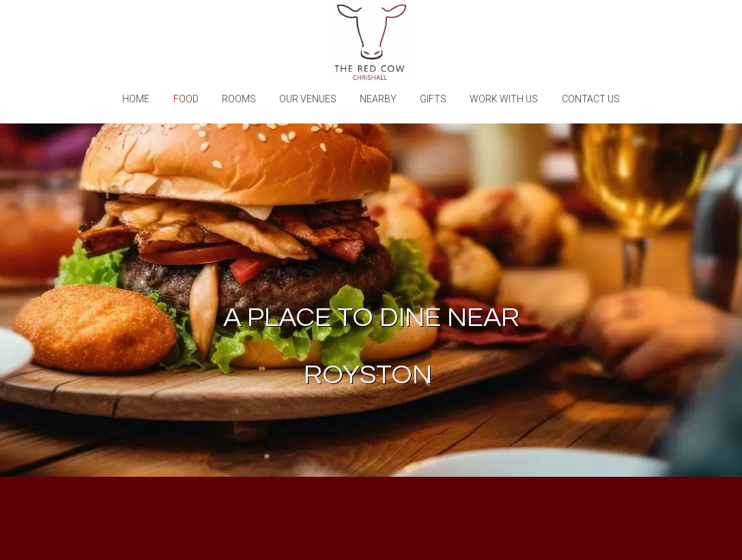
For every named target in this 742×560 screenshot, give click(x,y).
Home (136, 99)
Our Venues (308, 99)
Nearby (378, 99)
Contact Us (591, 99)
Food (186, 99)
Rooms (239, 99)
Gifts (433, 99)
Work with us (504, 99)
